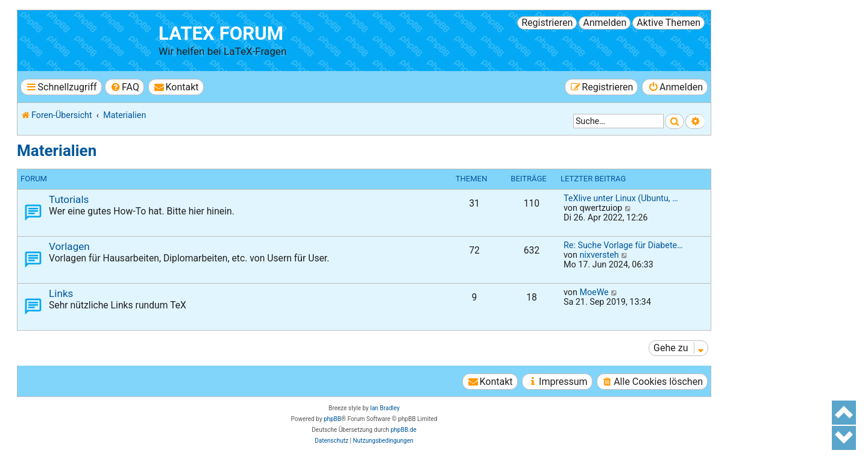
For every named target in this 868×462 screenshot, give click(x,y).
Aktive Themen (668, 23)
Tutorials (69, 199)
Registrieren (547, 23)
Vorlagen (69, 246)
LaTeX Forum (221, 33)
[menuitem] (124, 87)
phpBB (332, 419)
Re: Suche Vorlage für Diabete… (623, 245)
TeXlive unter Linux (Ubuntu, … (621, 198)
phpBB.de (404, 430)
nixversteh (599, 255)
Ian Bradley (385, 408)
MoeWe (594, 292)
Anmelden (605, 23)
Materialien (57, 151)
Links (61, 293)
